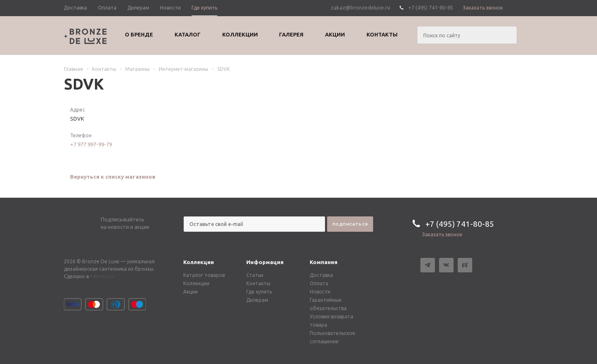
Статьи (255, 275)
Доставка (321, 275)
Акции (191, 292)
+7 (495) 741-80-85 (431, 7)
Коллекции (199, 262)
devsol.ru (103, 276)
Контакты (258, 283)
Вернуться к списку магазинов (113, 177)
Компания (324, 262)
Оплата (319, 283)
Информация (265, 262)
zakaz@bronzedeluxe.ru (360, 7)
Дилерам (257, 300)
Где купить (259, 292)
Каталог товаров (204, 275)
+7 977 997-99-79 (91, 144)
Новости (320, 292)
